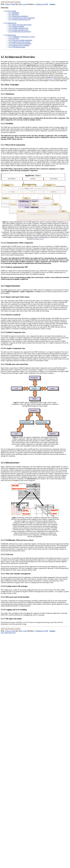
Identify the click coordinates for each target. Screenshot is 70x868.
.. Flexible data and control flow (20, 32)
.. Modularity (14, 13)
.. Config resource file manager (19, 42)
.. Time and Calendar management (20, 40)
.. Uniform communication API (19, 20)
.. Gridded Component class (18, 28)
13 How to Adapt (10, 4)
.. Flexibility (14, 14)
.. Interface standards (16, 26)
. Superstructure (10, 23)
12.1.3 (42, 239)
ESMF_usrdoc (23, 4)
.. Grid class (13, 38)
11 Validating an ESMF (41, 4)
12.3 (51, 79)
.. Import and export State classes (20, 25)
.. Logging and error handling (19, 45)
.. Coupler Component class (18, 30)
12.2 (17, 70)
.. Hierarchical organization (18, 16)
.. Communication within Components (22, 18)
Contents (52, 4)
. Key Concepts (10, 11)
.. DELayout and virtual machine (20, 44)
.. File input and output (17, 47)
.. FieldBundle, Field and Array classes (22, 37)
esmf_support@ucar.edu (8, 633)
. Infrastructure (10, 35)
